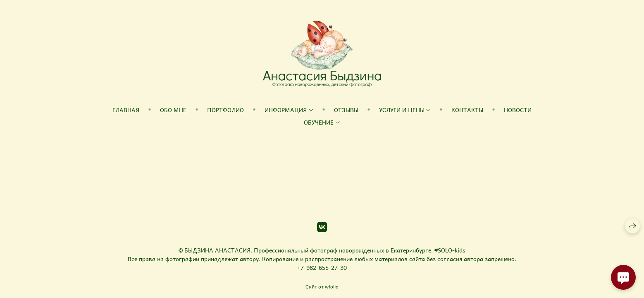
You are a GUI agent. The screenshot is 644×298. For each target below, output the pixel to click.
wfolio (332, 286)
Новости (518, 110)
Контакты (467, 110)
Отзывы (346, 110)
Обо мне (173, 110)
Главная (126, 110)
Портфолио (225, 110)
